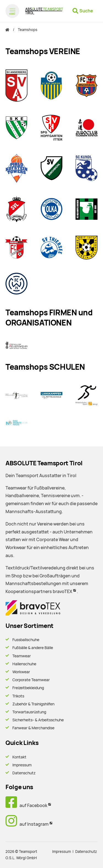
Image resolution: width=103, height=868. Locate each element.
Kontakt (19, 757)
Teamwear (22, 656)
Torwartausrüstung (29, 712)
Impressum (22, 765)
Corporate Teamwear (31, 680)
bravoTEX (62, 592)
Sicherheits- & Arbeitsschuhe (38, 720)
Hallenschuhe (24, 664)
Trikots (18, 696)
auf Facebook (26, 806)
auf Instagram (27, 824)
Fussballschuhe (26, 640)
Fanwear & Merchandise (33, 728)
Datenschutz (24, 773)
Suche (86, 11)
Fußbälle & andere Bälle (33, 648)
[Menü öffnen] (12, 11)
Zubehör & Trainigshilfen (33, 704)
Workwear (21, 672)
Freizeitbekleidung (28, 688)
